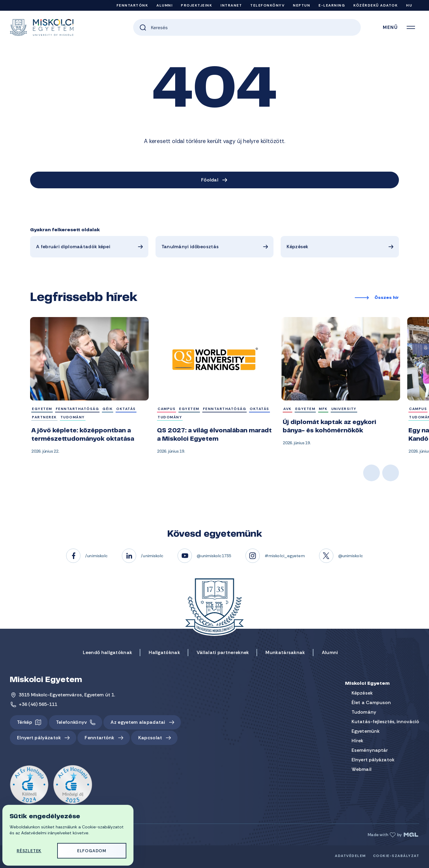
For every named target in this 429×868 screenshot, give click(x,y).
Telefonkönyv (267, 5)
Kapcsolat (150, 738)
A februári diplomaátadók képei (73, 247)
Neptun (301, 5)
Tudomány (364, 712)
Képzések (297, 247)
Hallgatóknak (164, 652)
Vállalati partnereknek (223, 652)
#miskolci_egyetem (285, 556)
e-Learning (332, 5)
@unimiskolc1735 (214, 556)
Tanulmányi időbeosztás (190, 247)
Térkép (25, 722)
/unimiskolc (96, 556)
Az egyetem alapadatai (138, 722)
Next (391, 473)
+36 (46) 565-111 (38, 704)
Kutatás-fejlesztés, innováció (385, 722)
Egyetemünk (366, 731)
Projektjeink (196, 5)
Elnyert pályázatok (39, 738)
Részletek (29, 851)
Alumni (164, 5)
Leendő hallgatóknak (108, 652)
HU (409, 5)
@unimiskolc (350, 556)
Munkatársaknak (285, 652)
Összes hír (387, 298)
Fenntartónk (132, 5)
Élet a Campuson (371, 702)
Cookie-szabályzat (396, 856)
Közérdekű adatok (376, 5)
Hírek (357, 741)
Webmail (362, 769)
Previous (372, 473)
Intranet (231, 5)
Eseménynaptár (370, 750)
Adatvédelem (350, 856)
